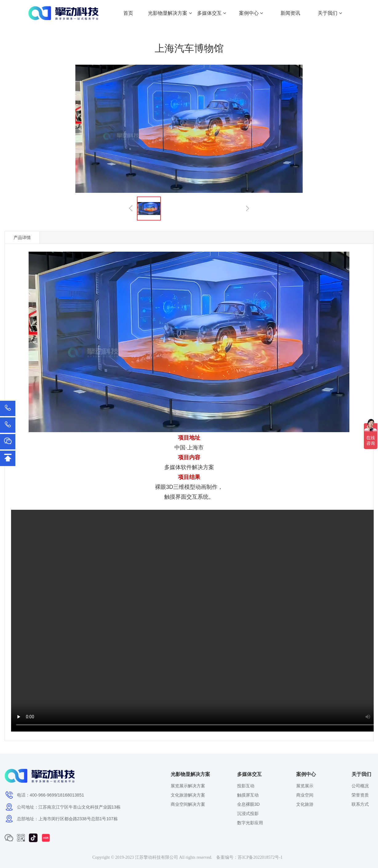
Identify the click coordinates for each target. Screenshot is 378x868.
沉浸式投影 (248, 813)
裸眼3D (164, 487)
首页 (128, 13)
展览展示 (305, 786)
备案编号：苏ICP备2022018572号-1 (249, 857)
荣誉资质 (360, 795)
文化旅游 (305, 804)
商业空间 (305, 795)
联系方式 (360, 804)
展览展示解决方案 (188, 786)
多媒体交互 (212, 13)
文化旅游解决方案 (188, 795)
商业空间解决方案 (188, 804)
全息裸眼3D (249, 804)
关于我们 (330, 13)
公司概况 (360, 786)
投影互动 (246, 786)
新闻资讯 (290, 13)
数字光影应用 (250, 823)
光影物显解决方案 (170, 13)
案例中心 (251, 13)
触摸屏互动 (248, 795)
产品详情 (22, 237)
